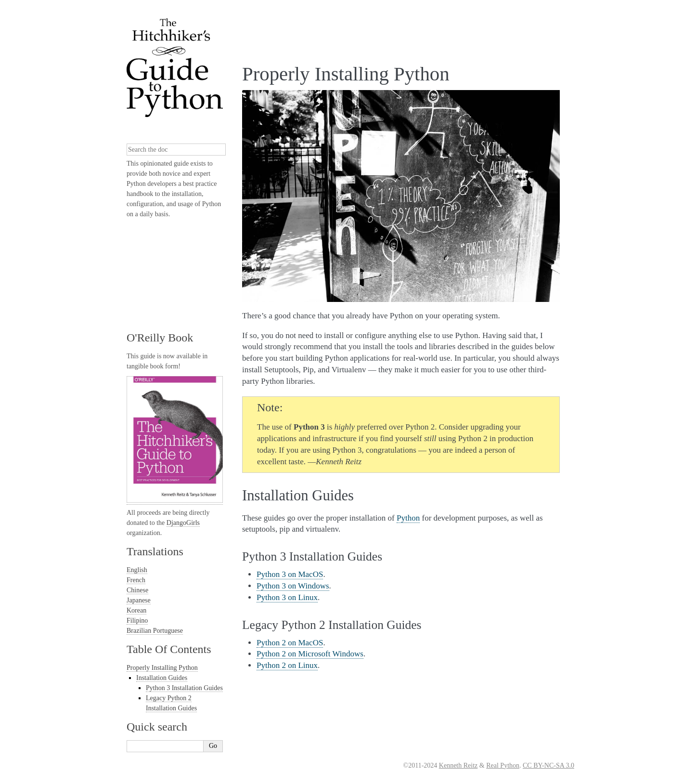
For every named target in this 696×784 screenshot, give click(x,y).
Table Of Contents (169, 649)
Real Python (503, 765)
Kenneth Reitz (458, 765)
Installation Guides (162, 678)
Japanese (139, 600)
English (137, 570)
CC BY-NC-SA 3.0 (548, 765)
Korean (136, 610)
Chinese (137, 590)
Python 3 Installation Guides (184, 688)
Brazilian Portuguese (155, 631)
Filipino (137, 621)
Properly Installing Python (162, 668)
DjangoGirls (183, 523)
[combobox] (176, 150)
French (136, 580)
